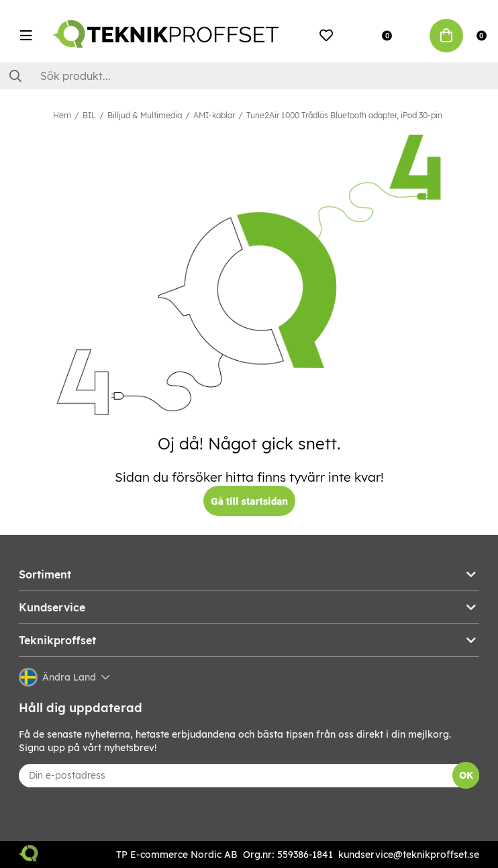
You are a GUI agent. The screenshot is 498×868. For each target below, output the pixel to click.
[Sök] (249, 76)
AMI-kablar (214, 115)
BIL (89, 115)
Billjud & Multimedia (145, 115)
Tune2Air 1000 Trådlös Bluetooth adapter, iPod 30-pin (344, 115)
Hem (62, 115)
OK (466, 775)
